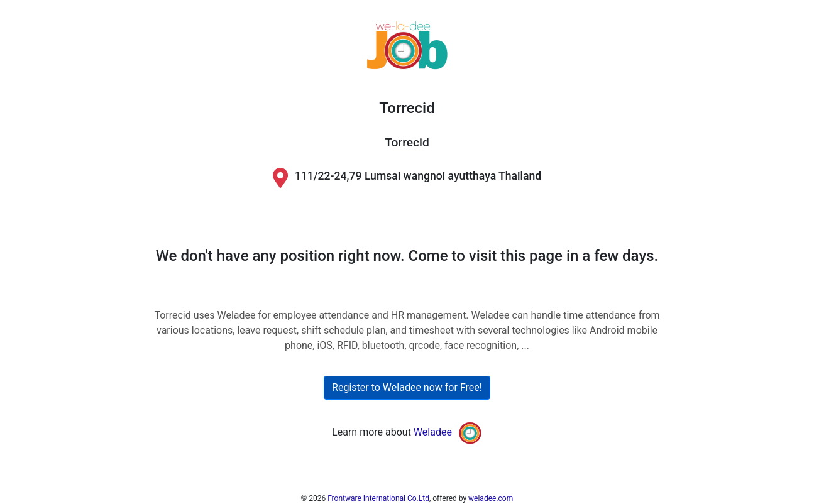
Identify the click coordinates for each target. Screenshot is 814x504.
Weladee (433, 432)
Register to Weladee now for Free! (407, 387)
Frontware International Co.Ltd (378, 498)
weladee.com (491, 498)
